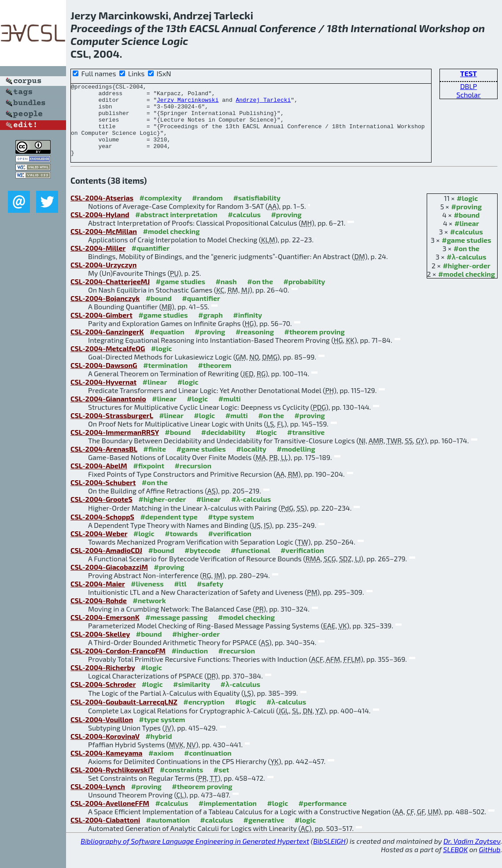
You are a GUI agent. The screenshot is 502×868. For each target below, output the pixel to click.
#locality (251, 463)
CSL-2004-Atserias (102, 212)
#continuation (208, 767)
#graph (210, 329)
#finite (155, 463)
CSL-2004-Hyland (100, 229)
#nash (226, 296)
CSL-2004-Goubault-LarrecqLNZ (124, 716)
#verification (230, 548)
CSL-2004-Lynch (98, 801)
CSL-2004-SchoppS (102, 531)
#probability (304, 296)
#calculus (467, 246)
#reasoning (255, 346)
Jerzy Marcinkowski (188, 104)
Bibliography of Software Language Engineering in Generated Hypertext (195, 855)
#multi (230, 413)
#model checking (467, 288)
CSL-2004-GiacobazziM (109, 581)
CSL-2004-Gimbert (102, 329)
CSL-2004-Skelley (100, 648)
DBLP (469, 86)
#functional (251, 565)
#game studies (466, 254)
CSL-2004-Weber (99, 548)
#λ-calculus (466, 271)
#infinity (247, 329)
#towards (181, 548)
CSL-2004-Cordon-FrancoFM (118, 665)
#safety (210, 598)
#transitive (306, 447)
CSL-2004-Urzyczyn (103, 279)
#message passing (176, 632)
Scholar (468, 95)
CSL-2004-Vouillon (102, 734)
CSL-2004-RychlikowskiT (112, 784)
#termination (165, 380)
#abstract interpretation (176, 229)
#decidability (223, 447)
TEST (469, 73)
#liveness (147, 598)
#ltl (180, 598)
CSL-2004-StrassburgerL (112, 430)
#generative (264, 834)
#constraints (182, 784)
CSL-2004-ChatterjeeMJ (110, 296)
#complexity (161, 212)
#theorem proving (314, 346)
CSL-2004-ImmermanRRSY (115, 447)
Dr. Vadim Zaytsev (472, 855)
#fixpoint (149, 480)
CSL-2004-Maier (98, 598)
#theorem (215, 380)
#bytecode (203, 565)
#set (221, 784)
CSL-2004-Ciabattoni (105, 834)
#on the (467, 263)
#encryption (204, 716)
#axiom (161, 767)
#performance (323, 818)
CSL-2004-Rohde (99, 615)
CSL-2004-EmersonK (105, 632)
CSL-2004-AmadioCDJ (106, 565)
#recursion (193, 480)
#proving (467, 221)
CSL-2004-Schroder (103, 699)
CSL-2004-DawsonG (104, 380)
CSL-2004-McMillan (104, 246)
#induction (190, 665)
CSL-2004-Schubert (103, 497)
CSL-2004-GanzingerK (107, 346)
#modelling (296, 463)
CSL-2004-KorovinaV (105, 751)
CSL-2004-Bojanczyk (105, 313)
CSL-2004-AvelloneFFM (110, 818)
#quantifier (150, 262)
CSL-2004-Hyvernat (103, 396)
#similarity (192, 699)
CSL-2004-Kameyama (106, 767)
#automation (168, 834)
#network (149, 615)
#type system (231, 531)
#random (207, 212)
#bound (467, 229)
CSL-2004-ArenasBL (104, 463)
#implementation (228, 818)
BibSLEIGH (329, 855)
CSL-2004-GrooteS (102, 514)
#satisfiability (257, 212)
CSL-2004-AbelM (99, 480)
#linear (467, 238)
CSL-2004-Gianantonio (108, 413)
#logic (467, 213)
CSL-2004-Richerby (103, 682)
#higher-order (466, 280)
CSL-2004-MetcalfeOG (108, 363)
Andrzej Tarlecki (263, 104)
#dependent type (169, 531)
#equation (167, 346)
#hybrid (159, 751)
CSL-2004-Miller (98, 262)
